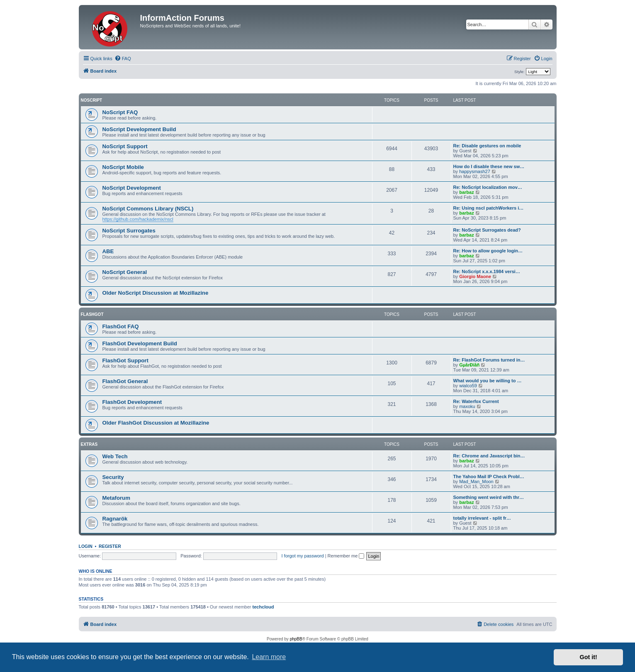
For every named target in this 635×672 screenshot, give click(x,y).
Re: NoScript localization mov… (488, 187)
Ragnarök (115, 519)
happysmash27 (475, 171)
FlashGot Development (132, 402)
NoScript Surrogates (129, 231)
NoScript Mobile (123, 167)
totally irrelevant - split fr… (482, 518)
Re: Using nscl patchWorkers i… (489, 208)
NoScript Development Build (139, 129)
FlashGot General (125, 381)
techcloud (263, 607)
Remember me (346, 556)
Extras (89, 444)
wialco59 (468, 386)
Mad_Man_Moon (476, 481)
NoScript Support (125, 146)
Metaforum (116, 498)
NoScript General (125, 272)
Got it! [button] (589, 657)
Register (110, 546)
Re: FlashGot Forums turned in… (489, 360)
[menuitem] (123, 59)
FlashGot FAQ (121, 326)
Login (86, 546)
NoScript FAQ (120, 112)
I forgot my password (303, 556)
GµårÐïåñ (469, 365)
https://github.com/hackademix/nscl (138, 219)
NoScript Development (132, 188)
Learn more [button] (269, 657)
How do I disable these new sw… (489, 166)
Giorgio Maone (475, 276)
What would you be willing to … (488, 381)
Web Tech (115, 456)
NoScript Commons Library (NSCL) (148, 209)
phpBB (296, 639)
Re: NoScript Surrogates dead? (487, 230)
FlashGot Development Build (140, 343)
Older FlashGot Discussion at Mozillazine (156, 423)
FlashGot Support (125, 360)
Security (113, 477)
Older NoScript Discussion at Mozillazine (156, 293)
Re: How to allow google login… (488, 251)
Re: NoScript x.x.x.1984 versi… (487, 271)
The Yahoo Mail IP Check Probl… (489, 477)
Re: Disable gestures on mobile (487, 146)
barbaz (466, 192)
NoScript (92, 100)
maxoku (467, 406)
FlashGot (92, 314)
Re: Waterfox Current (476, 401)
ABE (108, 251)
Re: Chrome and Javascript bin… (489, 456)
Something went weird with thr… (489, 497)
